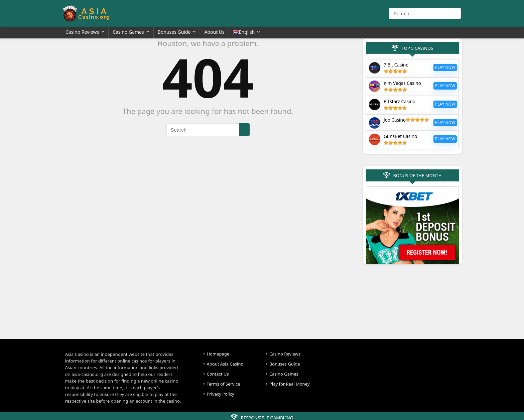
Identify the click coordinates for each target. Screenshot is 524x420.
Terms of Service (223, 384)
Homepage (218, 354)
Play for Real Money (289, 384)
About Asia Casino (225, 364)
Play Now (445, 67)
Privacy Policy (220, 394)
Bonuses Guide (174, 32)
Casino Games (128, 32)
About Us (214, 32)
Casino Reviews (82, 32)
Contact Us (218, 374)
